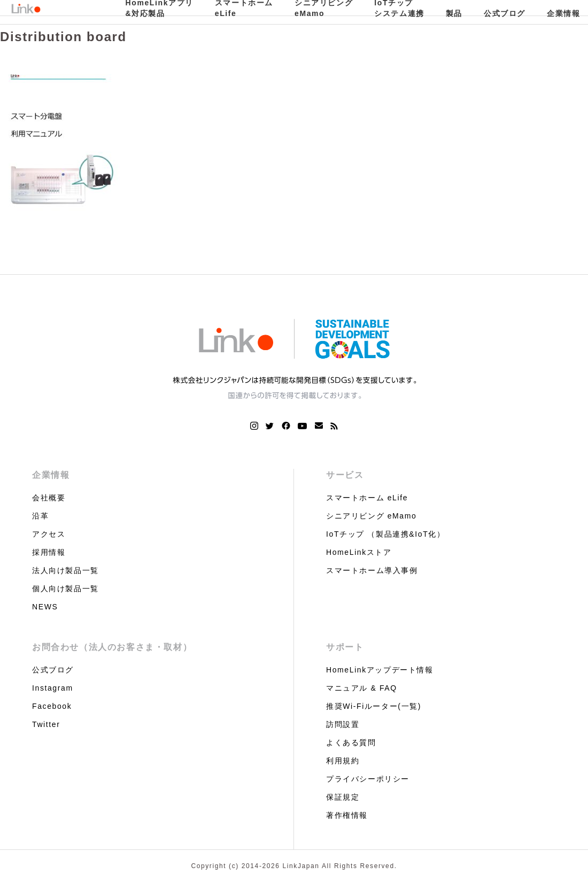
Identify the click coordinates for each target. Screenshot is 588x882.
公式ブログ (505, 13)
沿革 (40, 516)
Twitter (46, 724)
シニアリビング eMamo (371, 516)
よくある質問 (351, 742)
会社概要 (49, 498)
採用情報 (49, 552)
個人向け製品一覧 (65, 589)
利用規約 (343, 761)
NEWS (45, 607)
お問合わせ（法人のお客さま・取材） (112, 647)
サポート (345, 647)
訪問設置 (343, 724)
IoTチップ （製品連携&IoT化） (385, 534)
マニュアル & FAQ (362, 688)
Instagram (53, 688)
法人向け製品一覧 (65, 570)
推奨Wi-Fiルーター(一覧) (374, 706)
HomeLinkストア (359, 552)
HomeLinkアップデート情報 (380, 670)
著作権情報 (347, 815)
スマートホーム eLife (367, 498)
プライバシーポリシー (368, 779)
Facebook (52, 706)
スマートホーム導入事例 (372, 570)
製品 (454, 13)
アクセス (49, 534)
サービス (345, 475)
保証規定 (343, 797)
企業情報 (51, 475)
